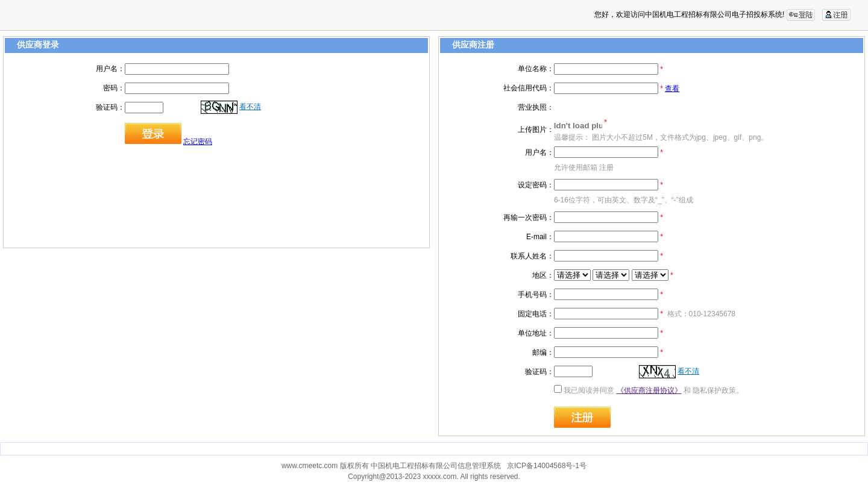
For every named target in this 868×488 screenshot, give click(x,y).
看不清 (250, 107)
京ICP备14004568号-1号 (547, 466)
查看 (672, 89)
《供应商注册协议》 (649, 390)
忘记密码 (198, 142)
